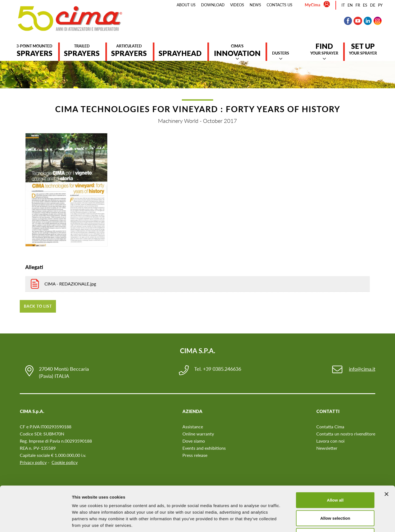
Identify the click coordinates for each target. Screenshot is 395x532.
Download (213, 5)
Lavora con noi (330, 441)
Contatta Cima (330, 427)
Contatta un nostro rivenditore (346, 434)
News (255, 5)
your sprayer (324, 49)
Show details (288, 521)
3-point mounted (34, 51)
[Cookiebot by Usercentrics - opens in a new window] (36, 521)
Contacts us (280, 5)
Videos (237, 5)
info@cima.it (362, 369)
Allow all (335, 460)
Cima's (237, 51)
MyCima (313, 5)
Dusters (281, 53)
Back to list (38, 306)
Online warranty (198, 434)
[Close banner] (386, 454)
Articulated (129, 51)
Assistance (193, 427)
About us (186, 5)
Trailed (82, 51)
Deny (335, 496)
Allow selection (335, 478)
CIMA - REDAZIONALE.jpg (70, 284)
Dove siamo (194, 441)
